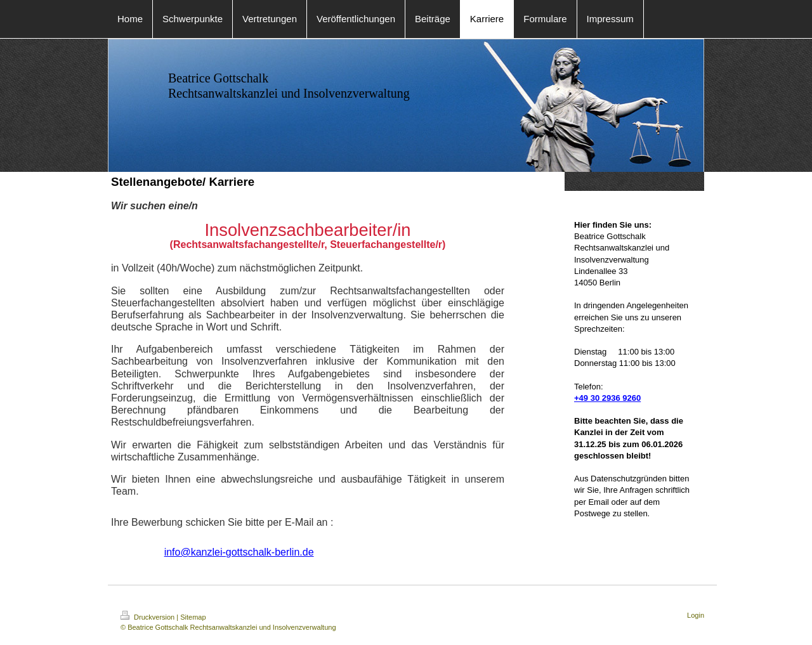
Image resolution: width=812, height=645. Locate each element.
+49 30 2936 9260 (607, 398)
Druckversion (148, 617)
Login (696, 615)
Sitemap (193, 617)
